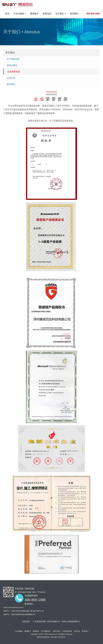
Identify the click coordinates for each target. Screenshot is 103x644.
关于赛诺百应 (13, 59)
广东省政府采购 (39, 621)
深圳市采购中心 (54, 621)
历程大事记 (12, 65)
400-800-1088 (93, 14)
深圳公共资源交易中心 (71, 621)
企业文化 (11, 78)
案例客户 (34, 14)
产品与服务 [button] (20, 14)
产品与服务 (19, 631)
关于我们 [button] (61, 14)
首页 (7, 14)
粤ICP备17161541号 (58, 637)
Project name (19, 5)
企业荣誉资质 (14, 72)
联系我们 (74, 14)
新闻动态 (47, 14)
